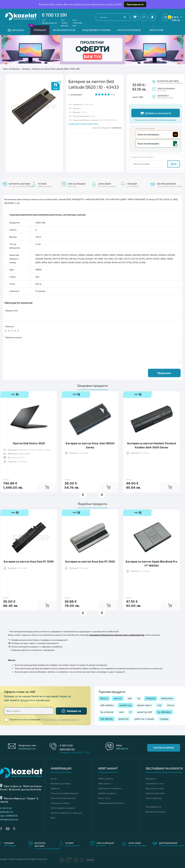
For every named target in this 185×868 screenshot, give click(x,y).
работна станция (144, 719)
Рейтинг (10, 326)
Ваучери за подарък (156, 812)
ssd (159, 705)
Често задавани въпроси (63, 808)
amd (121, 712)
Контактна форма (164, 748)
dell (130, 698)
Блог (53, 818)
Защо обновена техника (96, 30)
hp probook (107, 712)
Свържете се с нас (155, 783)
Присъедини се (135, 4)
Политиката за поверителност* (61, 720)
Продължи (164, 373)
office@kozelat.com (50, 23)
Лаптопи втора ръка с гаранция (66, 813)
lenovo (104, 698)
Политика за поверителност (64, 793)
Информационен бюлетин (111, 803)
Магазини (151, 779)
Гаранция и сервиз (60, 803)
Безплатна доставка (61, 783)
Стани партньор (154, 798)
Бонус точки (104, 798)
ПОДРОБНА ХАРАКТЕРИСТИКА (83, 124)
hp (139, 698)
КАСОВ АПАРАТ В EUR (64, 30)
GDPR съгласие (106, 779)
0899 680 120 (67, 749)
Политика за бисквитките (63, 798)
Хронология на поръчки (110, 788)
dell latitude (107, 719)
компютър (126, 705)
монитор (124, 719)
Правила (55, 788)
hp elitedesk (164, 712)
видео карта (144, 705)
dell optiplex (107, 705)
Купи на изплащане (129, 30)
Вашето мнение (14, 337)
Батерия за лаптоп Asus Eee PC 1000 (90, 551)
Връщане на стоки (155, 788)
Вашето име (12, 311)
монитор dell (144, 712)
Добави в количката (156, 113)
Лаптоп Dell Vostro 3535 (29, 433)
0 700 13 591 (54, 15)
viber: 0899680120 (9, 816)
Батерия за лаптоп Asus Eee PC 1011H (29, 551)
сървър (164, 719)
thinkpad (151, 698)
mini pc (171, 705)
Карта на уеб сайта (155, 793)
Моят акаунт (104, 783)
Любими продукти (107, 793)
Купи (174, 164)
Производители (154, 807)
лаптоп (118, 698)
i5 (130, 712)
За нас (54, 779)
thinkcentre (167, 698)
